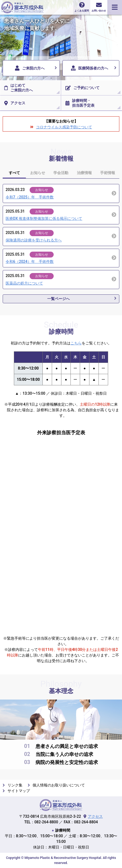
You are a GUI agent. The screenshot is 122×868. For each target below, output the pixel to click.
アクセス (15, 103)
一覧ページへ (58, 299)
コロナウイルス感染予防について (64, 127)
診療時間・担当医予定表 (80, 103)
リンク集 (15, 785)
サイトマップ (19, 791)
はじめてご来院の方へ (19, 88)
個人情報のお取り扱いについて (59, 785)
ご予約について (82, 88)
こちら (76, 343)
